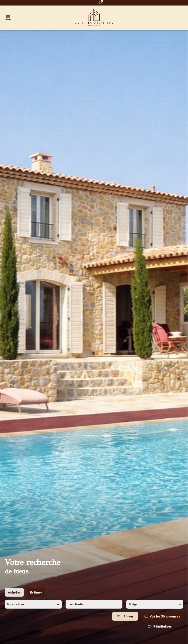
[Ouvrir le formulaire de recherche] (125, 619)
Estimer (36, 595)
